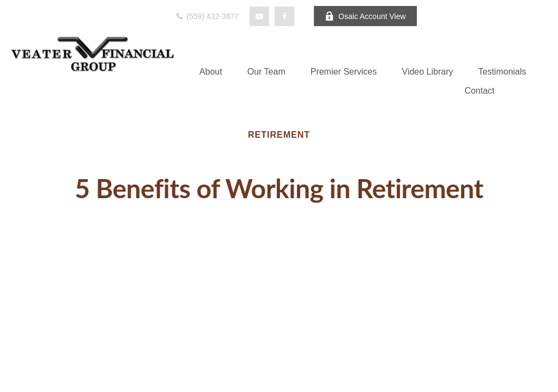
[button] (211, 72)
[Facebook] (284, 16)
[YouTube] (259, 16)
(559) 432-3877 (207, 16)
